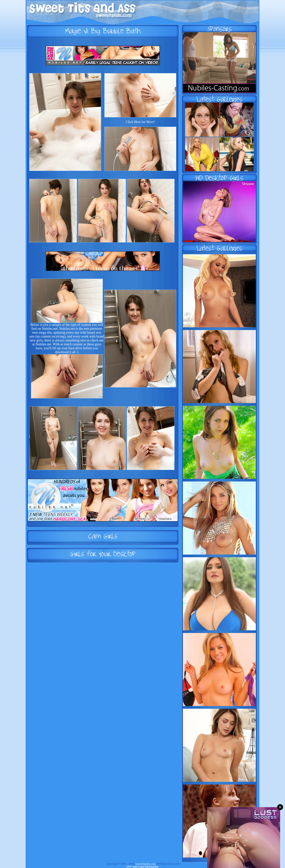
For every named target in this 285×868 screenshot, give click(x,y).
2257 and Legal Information (142, 867)
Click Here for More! (140, 122)
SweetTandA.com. (146, 864)
